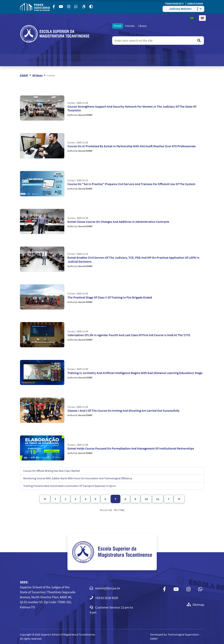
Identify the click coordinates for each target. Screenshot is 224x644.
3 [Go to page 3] (75, 499)
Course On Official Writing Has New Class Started (51, 471)
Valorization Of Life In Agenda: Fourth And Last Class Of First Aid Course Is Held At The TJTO (129, 335)
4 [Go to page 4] (86, 499)
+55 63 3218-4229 (107, 598)
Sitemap (195, 605)
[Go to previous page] (55, 499)
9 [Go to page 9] (135, 499)
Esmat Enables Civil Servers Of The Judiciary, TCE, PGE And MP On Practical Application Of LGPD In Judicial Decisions (133, 259)
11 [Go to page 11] (158, 499)
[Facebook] (54, 7)
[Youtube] (61, 7)
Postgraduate (102, 60)
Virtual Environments (178, 60)
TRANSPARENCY (174, 4)
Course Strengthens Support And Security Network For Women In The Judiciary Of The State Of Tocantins (132, 108)
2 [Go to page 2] (65, 499)
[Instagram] (69, 7)
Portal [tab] (118, 26)
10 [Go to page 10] (146, 499)
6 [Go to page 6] (105, 499)
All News (148, 60)
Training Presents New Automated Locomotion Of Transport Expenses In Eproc (70, 486)
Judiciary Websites (180, 9)
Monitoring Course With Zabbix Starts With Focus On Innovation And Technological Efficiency (78, 478)
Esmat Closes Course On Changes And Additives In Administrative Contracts (118, 222)
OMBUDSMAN (195, 4)
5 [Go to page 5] (95, 499)
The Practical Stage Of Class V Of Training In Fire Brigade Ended (110, 297)
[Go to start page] (45, 499)
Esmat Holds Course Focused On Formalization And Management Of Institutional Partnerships (131, 448)
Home (29, 60)
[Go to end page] (179, 499)
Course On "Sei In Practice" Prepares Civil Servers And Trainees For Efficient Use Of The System (131, 184)
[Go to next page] (168, 499)
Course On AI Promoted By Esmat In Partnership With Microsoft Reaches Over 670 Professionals (132, 146)
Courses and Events (72, 60)
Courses (130, 26)
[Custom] (76, 7)
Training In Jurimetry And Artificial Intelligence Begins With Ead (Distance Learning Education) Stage (135, 373)
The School (44, 60)
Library (142, 26)
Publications (127, 60)
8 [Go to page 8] (125, 499)
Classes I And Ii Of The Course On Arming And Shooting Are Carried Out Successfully (124, 411)
